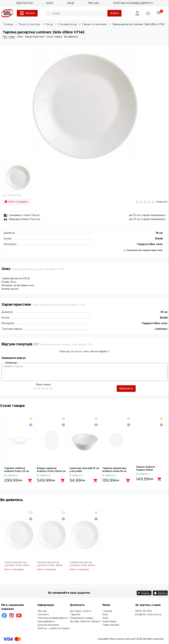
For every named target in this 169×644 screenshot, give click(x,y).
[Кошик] (158, 13)
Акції (105, 618)
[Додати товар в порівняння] (31, 425)
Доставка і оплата (81, 611)
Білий (159, 239)
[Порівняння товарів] (148, 13)
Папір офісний (111, 625)
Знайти (114, 13)
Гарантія (75, 615)
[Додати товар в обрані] (31, 419)
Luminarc (161, 329)
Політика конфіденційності (53, 618)
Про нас (42, 611)
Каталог (27, 13)
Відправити (126, 388)
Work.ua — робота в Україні (54, 628)
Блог (105, 615)
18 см (159, 233)
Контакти (43, 615)
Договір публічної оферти (85, 622)
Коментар (11, 363)
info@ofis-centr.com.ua (148, 615)
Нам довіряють (46, 622)
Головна (107, 611)
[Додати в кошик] (29, 479)
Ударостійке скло (150, 244)
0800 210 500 (143, 611)
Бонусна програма (48, 625)
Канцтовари (110, 622)
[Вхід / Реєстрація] (137, 13)
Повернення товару (82, 618)
